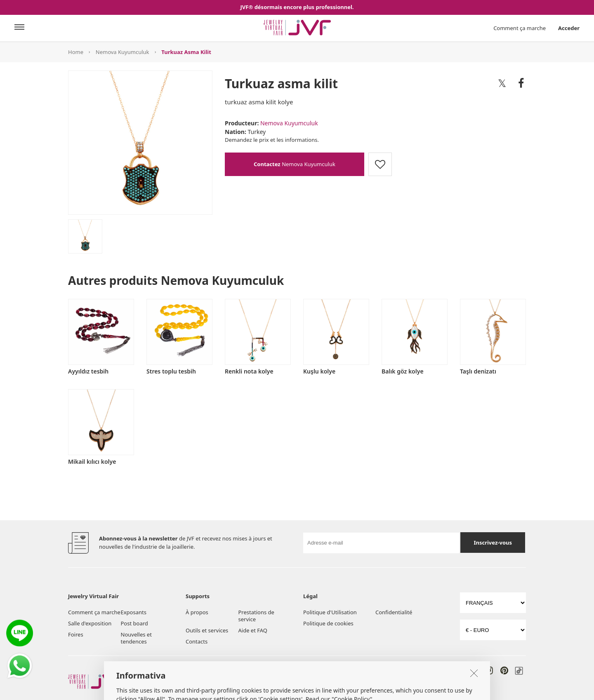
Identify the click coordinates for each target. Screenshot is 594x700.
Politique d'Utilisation (330, 612)
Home (76, 52)
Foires (76, 634)
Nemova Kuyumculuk (123, 52)
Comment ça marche (520, 28)
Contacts (197, 641)
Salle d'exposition (90, 623)
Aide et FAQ (253, 630)
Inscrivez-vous (493, 543)
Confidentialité (394, 612)
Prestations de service (256, 616)
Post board (134, 623)
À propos (197, 612)
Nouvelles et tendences (136, 638)
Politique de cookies (328, 623)
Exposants (134, 612)
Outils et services (207, 630)
